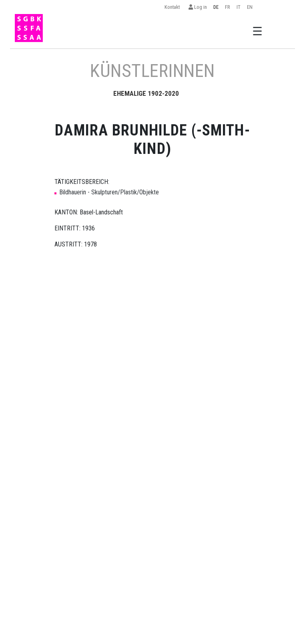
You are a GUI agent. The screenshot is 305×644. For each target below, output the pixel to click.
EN (250, 7)
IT (239, 7)
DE (216, 7)
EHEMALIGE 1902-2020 (146, 93)
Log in (198, 7)
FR (228, 7)
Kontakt (173, 7)
